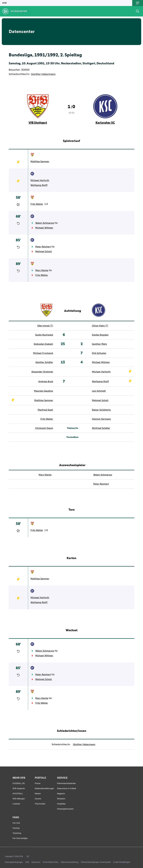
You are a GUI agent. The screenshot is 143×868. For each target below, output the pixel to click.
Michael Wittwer (44, 228)
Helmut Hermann (101, 419)
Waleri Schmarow (45, 223)
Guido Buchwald (44, 335)
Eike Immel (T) (45, 326)
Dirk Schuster (99, 353)
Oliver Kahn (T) (100, 326)
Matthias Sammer (40, 162)
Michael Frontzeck (43, 353)
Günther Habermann (43, 74)
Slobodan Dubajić (43, 344)
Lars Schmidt (99, 391)
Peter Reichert (43, 247)
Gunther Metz (99, 344)
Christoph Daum (44, 428)
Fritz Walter (37, 204)
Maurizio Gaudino (43, 391)
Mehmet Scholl (44, 251)
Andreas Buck (46, 382)
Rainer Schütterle (101, 410)
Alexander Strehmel (42, 372)
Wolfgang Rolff (39, 185)
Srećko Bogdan (100, 335)
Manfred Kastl (45, 410)
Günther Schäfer (44, 362)
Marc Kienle (42, 270)
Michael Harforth (40, 180)
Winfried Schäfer (101, 428)
